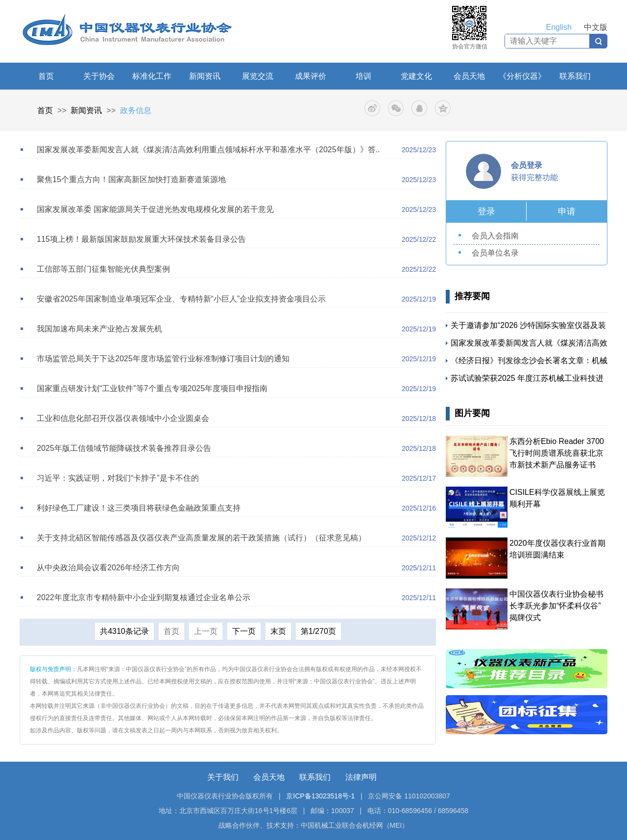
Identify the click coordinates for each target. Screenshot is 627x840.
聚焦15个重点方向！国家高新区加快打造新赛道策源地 (131, 179)
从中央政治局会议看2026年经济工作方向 (108, 568)
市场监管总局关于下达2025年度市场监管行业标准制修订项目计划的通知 (163, 359)
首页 (46, 76)
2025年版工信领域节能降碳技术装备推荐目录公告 (124, 448)
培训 (363, 76)
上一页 (206, 631)
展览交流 (258, 76)
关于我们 (223, 777)
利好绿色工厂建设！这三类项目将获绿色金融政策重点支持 (139, 508)
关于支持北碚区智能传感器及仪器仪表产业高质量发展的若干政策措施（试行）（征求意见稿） (201, 538)
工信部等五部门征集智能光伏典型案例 (103, 269)
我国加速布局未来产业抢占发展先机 (99, 329)
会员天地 (469, 76)
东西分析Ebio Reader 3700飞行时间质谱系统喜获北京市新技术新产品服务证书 (557, 453)
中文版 (596, 27)
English (559, 27)
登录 (486, 211)
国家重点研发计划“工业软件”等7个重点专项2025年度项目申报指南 (152, 388)
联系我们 (575, 76)
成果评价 (311, 76)
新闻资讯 (205, 76)
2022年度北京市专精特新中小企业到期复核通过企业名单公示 (144, 597)
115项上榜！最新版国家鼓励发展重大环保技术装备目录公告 (141, 239)
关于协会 (99, 76)
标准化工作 (152, 76)
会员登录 (527, 165)
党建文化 (416, 76)
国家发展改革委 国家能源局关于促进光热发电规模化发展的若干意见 (155, 209)
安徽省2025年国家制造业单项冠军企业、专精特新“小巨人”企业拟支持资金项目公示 (181, 299)
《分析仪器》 (522, 76)
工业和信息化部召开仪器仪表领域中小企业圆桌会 (123, 418)
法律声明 (361, 777)
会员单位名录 (495, 253)
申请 (567, 211)
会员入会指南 (495, 236)
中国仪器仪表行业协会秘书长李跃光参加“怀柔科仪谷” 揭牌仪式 (556, 606)
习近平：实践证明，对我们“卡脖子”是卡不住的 (118, 478)
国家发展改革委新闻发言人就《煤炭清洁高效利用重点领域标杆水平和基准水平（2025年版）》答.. (208, 150)
